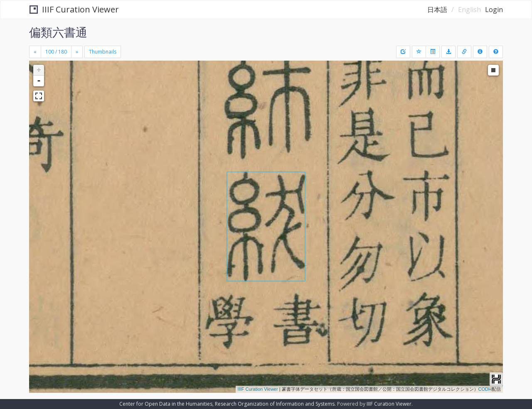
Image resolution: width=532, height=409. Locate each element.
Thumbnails (103, 52)
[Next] (77, 52)
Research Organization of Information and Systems (275, 404)
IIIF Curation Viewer (74, 9)
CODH (485, 389)
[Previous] (35, 52)
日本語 (437, 10)
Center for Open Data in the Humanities (166, 404)
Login (494, 10)
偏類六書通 (58, 32)
